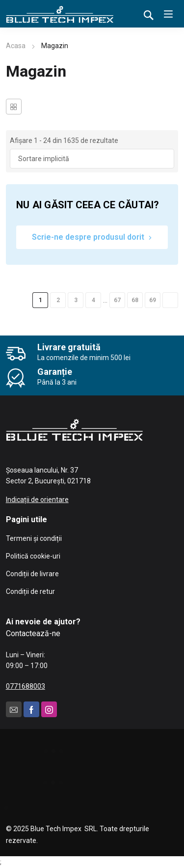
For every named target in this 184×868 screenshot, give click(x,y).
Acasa (16, 46)
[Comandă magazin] (92, 159)
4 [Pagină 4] (93, 300)
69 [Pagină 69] (153, 300)
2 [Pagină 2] (58, 300)
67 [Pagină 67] (117, 300)
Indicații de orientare (37, 500)
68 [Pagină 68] (135, 300)
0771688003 (26, 686)
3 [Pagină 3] (76, 300)
